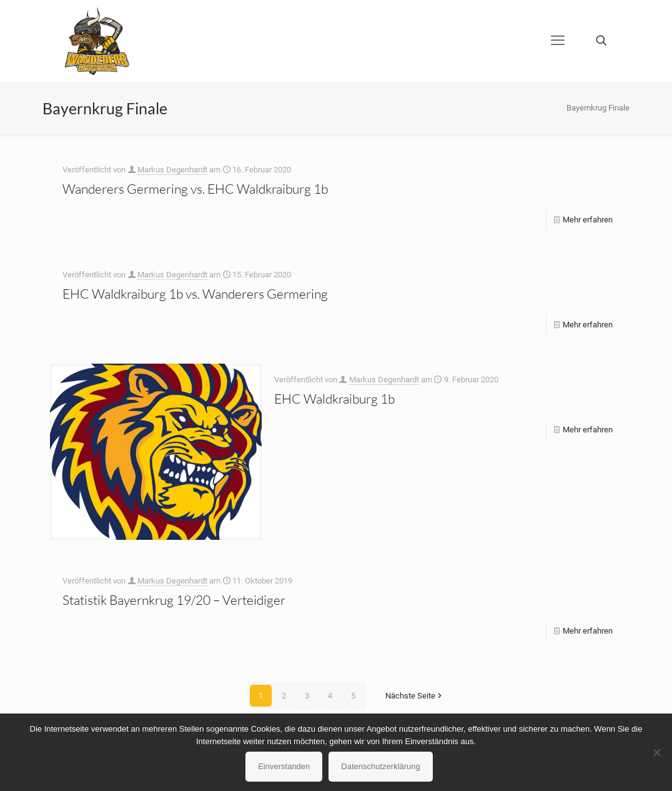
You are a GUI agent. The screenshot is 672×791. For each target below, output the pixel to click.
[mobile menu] (558, 41)
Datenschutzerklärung (380, 766)
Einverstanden (284, 766)
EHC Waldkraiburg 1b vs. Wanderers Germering (195, 294)
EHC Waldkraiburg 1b (334, 399)
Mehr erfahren (588, 220)
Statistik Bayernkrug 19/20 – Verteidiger (174, 600)
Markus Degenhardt (172, 170)
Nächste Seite (414, 696)
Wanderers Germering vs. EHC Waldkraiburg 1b (195, 189)
